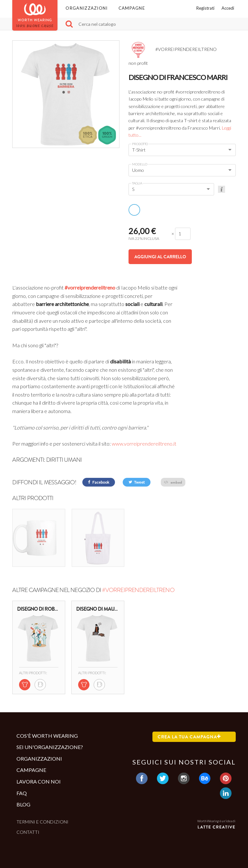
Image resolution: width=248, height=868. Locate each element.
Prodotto (140, 144)
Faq (22, 793)
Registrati (205, 8)
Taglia (137, 183)
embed (173, 482)
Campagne (132, 8)
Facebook (99, 482)
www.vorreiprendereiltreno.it (144, 444)
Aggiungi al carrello (160, 257)
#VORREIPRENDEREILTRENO (138, 590)
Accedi (228, 8)
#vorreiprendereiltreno (90, 287)
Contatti (28, 832)
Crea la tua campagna (189, 736)
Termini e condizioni (42, 821)
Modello (140, 164)
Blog (23, 804)
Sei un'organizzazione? (50, 747)
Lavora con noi (39, 781)
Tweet (137, 482)
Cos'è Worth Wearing (47, 735)
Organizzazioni (87, 8)
